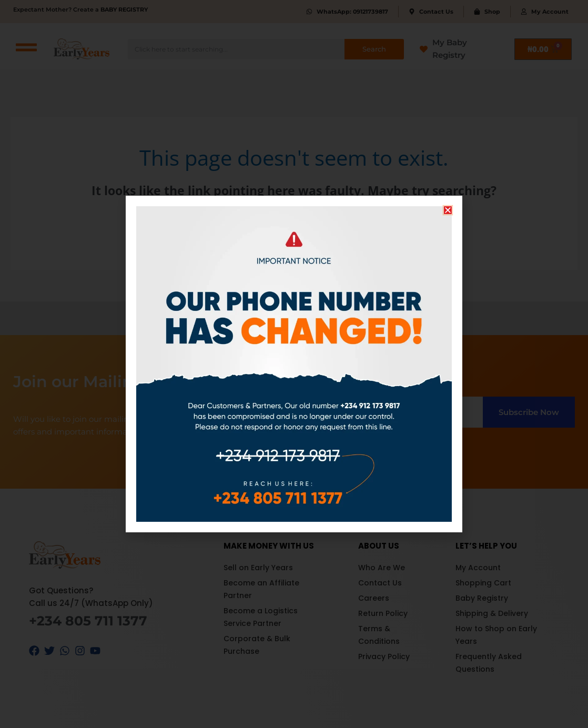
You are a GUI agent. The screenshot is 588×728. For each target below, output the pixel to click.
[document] (294, 364)
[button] (448, 210)
